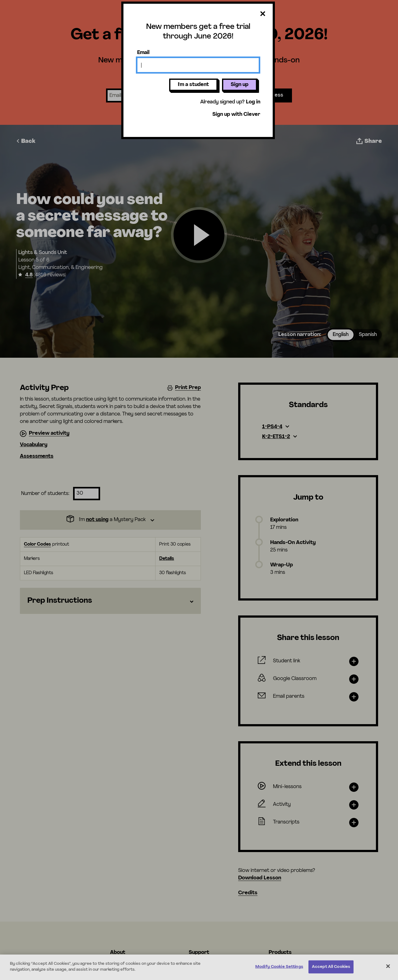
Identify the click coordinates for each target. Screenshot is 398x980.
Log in (253, 102)
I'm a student (193, 85)
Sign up (240, 85)
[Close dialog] (263, 14)
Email (143, 53)
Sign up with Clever (236, 115)
